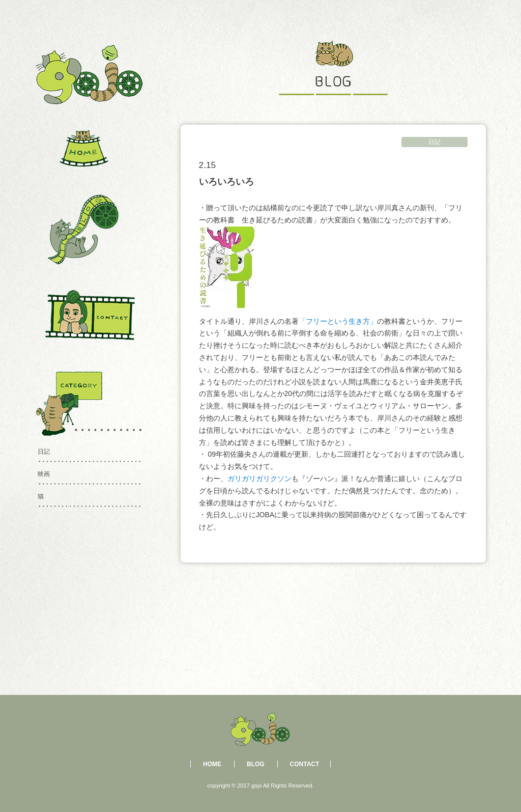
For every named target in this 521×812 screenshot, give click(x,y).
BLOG (256, 764)
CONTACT (305, 764)
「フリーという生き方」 (338, 321)
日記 (435, 142)
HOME (212, 764)
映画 (44, 474)
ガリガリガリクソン (259, 479)
